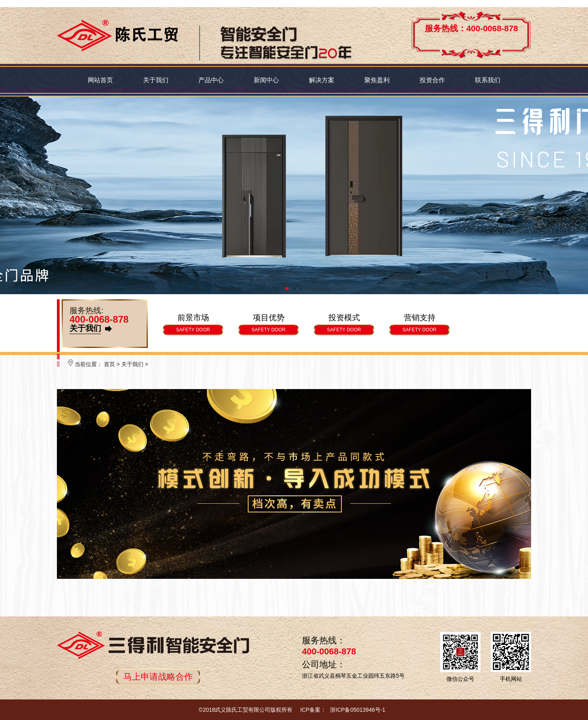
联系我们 (488, 80)
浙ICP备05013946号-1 (358, 710)
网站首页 (100, 80)
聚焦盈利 (377, 80)
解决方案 (322, 80)
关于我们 (156, 80)
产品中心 (211, 80)
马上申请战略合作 (158, 677)
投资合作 (432, 80)
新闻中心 (266, 80)
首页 (109, 364)
